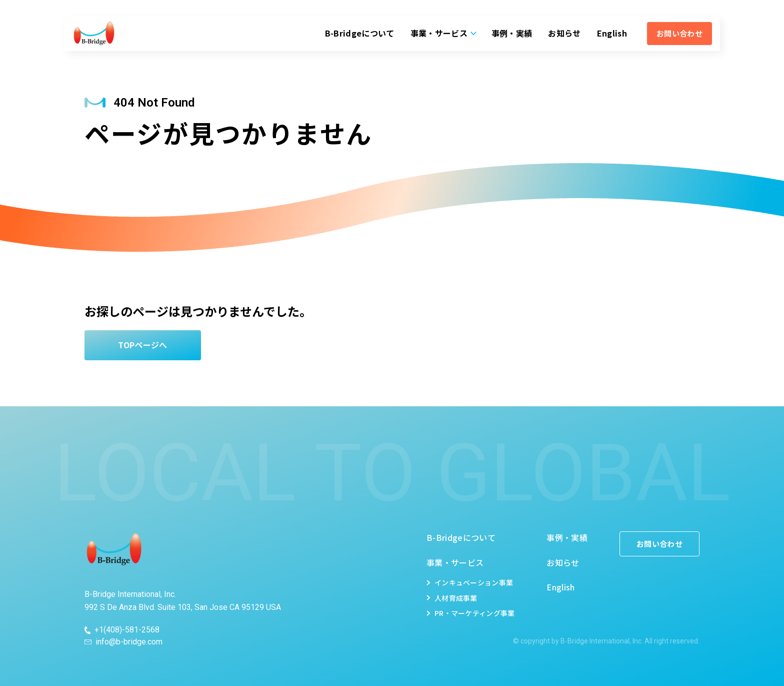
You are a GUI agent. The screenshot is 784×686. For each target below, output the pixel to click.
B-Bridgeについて (360, 33)
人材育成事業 (456, 598)
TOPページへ (142, 345)
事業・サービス (439, 33)
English (612, 33)
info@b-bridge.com (129, 642)
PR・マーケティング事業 (474, 613)
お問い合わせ (679, 33)
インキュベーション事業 (474, 582)
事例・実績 (512, 33)
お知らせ (564, 33)
